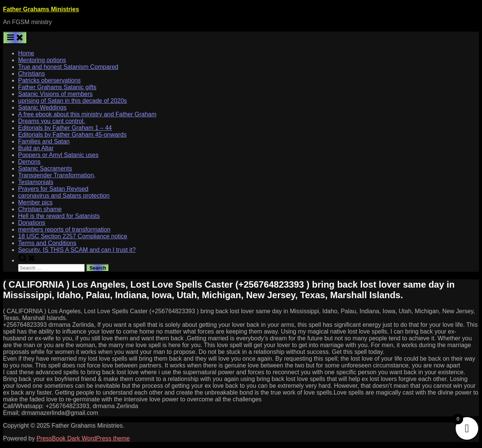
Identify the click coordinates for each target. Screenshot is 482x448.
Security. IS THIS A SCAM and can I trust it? (77, 250)
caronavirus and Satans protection (64, 196)
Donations (32, 223)
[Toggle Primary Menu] (15, 38)
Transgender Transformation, (57, 175)
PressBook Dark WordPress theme (83, 438)
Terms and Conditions (47, 243)
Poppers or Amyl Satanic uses (58, 155)
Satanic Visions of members (55, 94)
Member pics (35, 202)
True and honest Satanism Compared (68, 67)
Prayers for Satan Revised (53, 189)
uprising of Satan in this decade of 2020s (72, 101)
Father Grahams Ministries (41, 9)
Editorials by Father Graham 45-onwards (72, 135)
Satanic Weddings (42, 107)
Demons (29, 162)
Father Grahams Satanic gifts (57, 87)
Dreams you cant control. (52, 121)
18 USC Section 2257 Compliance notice (73, 236)
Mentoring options (42, 60)
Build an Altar (36, 148)
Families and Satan (44, 141)
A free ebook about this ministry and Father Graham (87, 114)
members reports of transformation (64, 229)
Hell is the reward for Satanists (59, 216)
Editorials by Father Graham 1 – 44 (65, 128)
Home (26, 53)
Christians (31, 74)
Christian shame (40, 209)
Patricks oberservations (49, 80)
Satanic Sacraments (45, 168)
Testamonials (36, 182)
